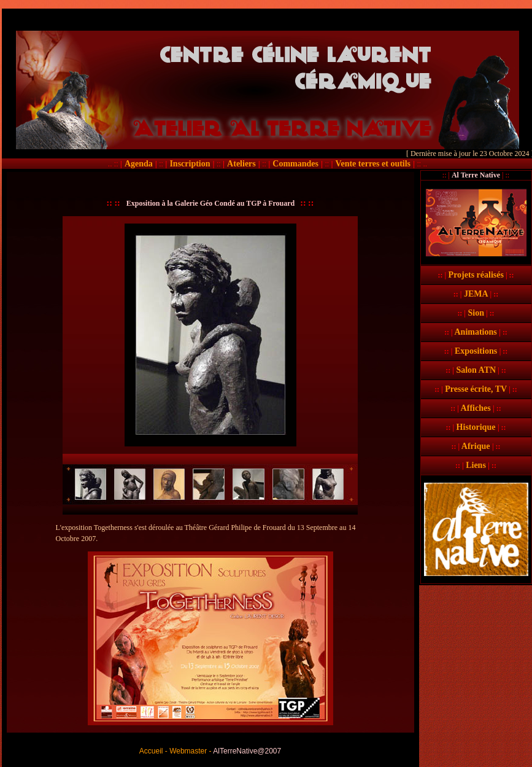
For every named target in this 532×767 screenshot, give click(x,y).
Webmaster (188, 751)
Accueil (151, 751)
